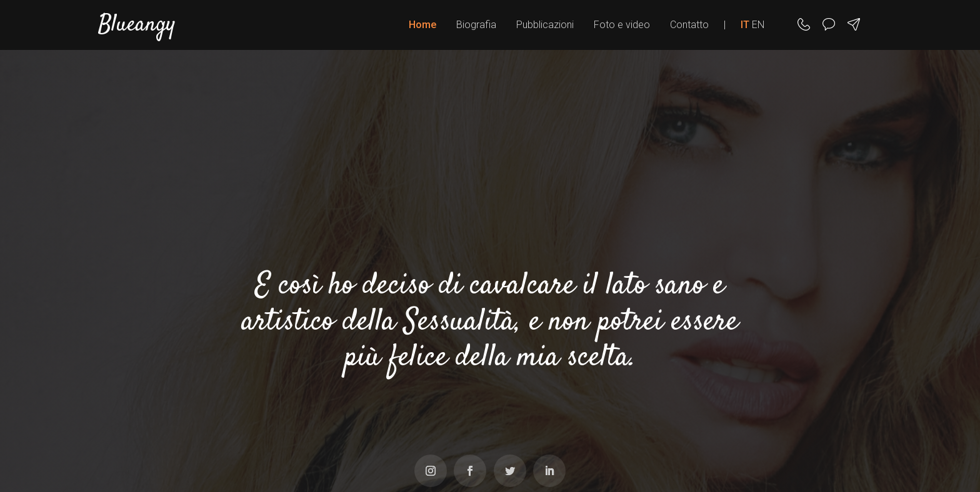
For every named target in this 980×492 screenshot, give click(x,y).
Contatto (689, 25)
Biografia (476, 25)
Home (422, 25)
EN (758, 25)
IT (745, 25)
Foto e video (622, 25)
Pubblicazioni (545, 25)
